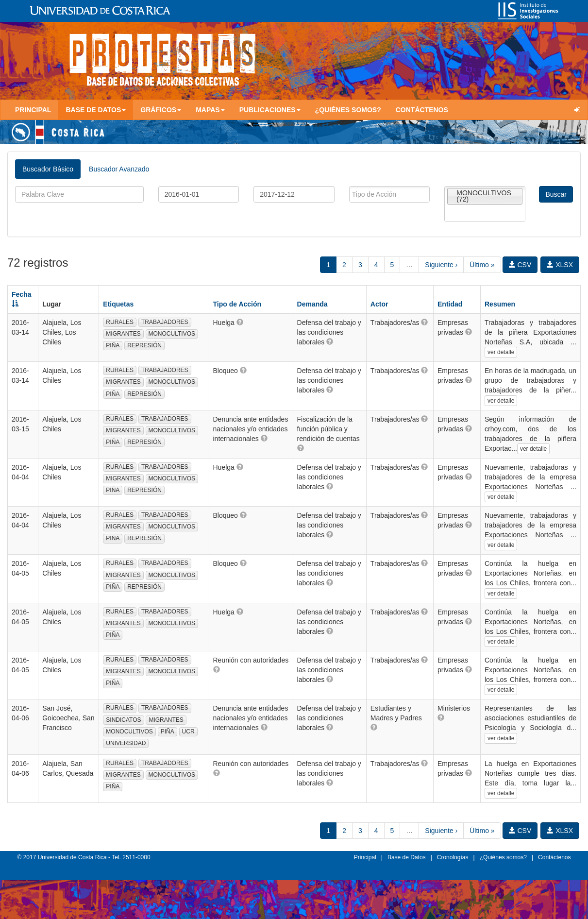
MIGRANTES (123, 334)
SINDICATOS (123, 720)
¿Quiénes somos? (348, 110)
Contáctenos (422, 110)
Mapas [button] (210, 110)
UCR (188, 732)
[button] (240, 322)
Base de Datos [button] (96, 110)
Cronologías (453, 857)
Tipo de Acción (237, 304)
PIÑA (113, 345)
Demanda (312, 304)
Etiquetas (118, 304)
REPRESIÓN (144, 345)
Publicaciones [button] (270, 110)
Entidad (450, 304)
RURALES (120, 322)
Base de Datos (407, 857)
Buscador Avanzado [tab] (119, 169)
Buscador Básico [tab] (48, 169)
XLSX (560, 265)
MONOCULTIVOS (172, 334)
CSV (520, 265)
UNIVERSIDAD (126, 743)
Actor (379, 304)
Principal (33, 110)
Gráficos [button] (161, 110)
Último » (482, 265)
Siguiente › (441, 265)
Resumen (500, 304)
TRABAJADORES (165, 322)
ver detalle (501, 352)
